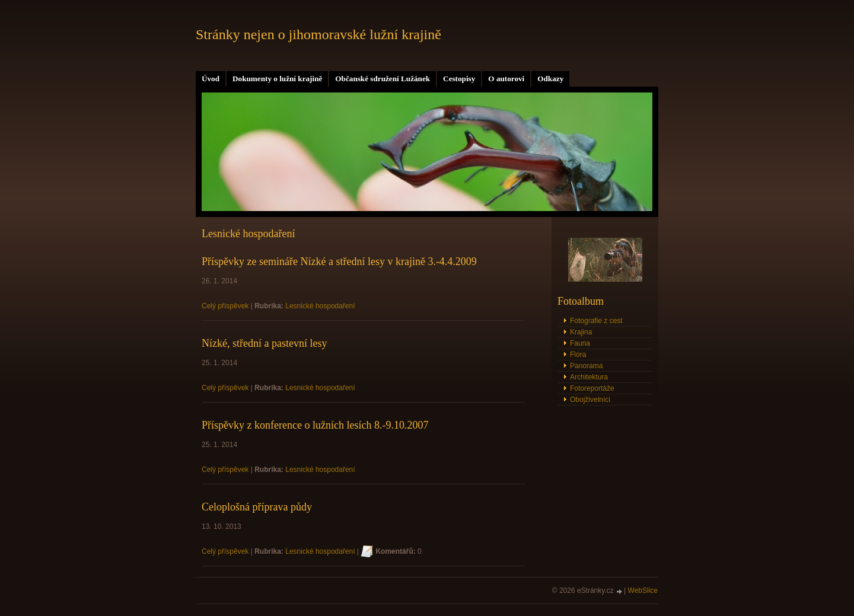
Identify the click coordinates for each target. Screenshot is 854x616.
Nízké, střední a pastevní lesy (264, 343)
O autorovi (506, 79)
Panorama (586, 366)
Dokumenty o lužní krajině (277, 79)
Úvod (211, 79)
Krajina (581, 332)
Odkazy (550, 79)
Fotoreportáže (592, 388)
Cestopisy (459, 79)
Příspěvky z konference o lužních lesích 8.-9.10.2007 (315, 425)
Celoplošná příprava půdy (257, 507)
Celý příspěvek (225, 306)
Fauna (580, 343)
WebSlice (643, 591)
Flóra (578, 355)
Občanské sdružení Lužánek (383, 79)
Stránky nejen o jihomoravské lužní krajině (318, 34)
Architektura (589, 377)
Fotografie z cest (596, 321)
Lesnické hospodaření (320, 306)
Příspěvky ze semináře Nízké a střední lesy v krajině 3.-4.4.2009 (339, 261)
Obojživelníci (590, 400)
